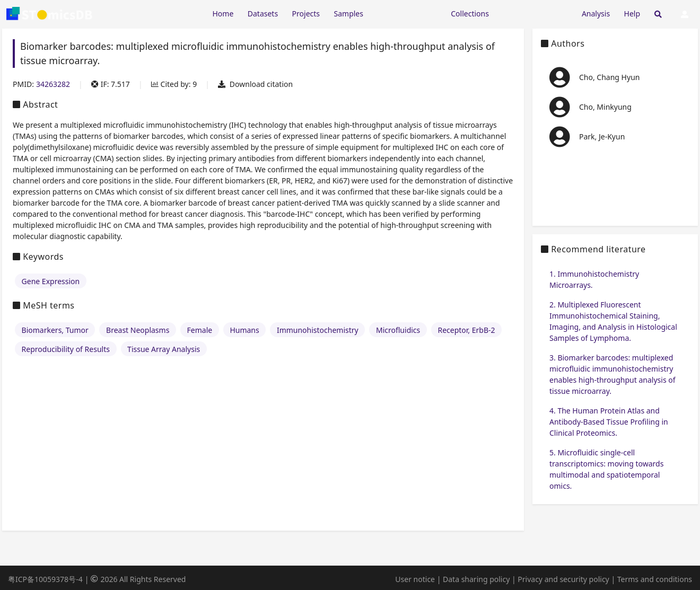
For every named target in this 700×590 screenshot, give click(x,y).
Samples (349, 14)
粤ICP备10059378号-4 (45, 579)
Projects (306, 14)
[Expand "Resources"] (407, 13)
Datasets (263, 14)
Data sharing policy (476, 579)
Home (223, 14)
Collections (470, 14)
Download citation (255, 84)
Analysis (596, 14)
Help (632, 14)
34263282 (53, 84)
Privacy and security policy (563, 579)
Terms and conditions (655, 579)
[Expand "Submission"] (535, 13)
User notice (415, 579)
